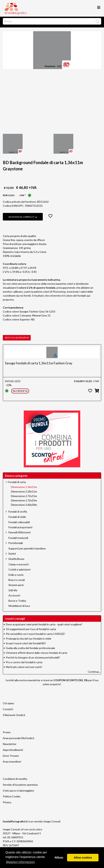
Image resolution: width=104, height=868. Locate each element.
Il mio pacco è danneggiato (18, 792)
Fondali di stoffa (18, 513)
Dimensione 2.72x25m (24, 502)
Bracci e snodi (17, 581)
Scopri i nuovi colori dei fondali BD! (26, 645)
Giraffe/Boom (16, 560)
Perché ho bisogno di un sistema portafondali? (33, 659)
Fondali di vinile (17, 518)
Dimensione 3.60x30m (24, 506)
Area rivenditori (12, 763)
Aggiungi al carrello (23, 218)
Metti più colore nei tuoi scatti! (24, 668)
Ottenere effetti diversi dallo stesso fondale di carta (37, 654)
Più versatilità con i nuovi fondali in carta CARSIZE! (36, 635)
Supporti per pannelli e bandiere (27, 550)
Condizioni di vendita (15, 780)
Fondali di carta (17, 483)
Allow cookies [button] (83, 858)
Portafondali (16, 544)
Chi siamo (8, 705)
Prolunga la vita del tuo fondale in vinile (29, 640)
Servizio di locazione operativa (20, 786)
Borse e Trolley (17, 602)
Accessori (14, 597)
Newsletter (10, 745)
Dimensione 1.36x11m (24, 489)
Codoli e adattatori (19, 571)
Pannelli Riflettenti (19, 534)
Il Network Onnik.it (14, 716)
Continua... (94, 673)
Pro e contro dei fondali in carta (24, 664)
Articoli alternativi (17, 339)
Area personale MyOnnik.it (19, 740)
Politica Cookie (12, 798)
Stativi (12, 555)
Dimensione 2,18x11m (24, 493)
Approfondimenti (13, 751)
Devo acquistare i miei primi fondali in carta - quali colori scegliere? (44, 626)
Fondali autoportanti (20, 529)
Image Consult (52, 823)
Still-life (13, 592)
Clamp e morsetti (19, 566)
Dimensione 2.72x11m (24, 498)
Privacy (7, 804)
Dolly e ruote (16, 576)
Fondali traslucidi (18, 539)
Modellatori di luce (19, 607)
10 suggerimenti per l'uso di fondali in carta (31, 631)
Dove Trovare (11, 757)
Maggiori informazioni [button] (20, 862)
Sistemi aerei (16, 587)
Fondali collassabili (19, 524)
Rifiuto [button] (59, 858)
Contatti (8, 711)
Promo (7, 734)
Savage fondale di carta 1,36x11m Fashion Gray (39, 365)
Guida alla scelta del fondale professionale (30, 649)
